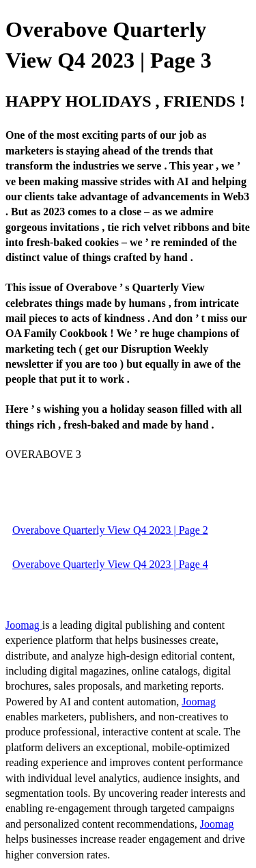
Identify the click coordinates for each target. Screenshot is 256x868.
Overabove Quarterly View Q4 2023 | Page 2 (110, 530)
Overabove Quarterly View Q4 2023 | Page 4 (110, 564)
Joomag (24, 625)
